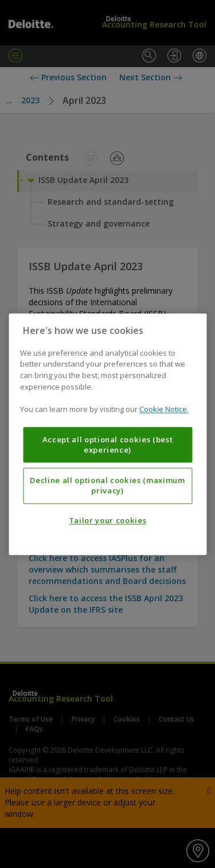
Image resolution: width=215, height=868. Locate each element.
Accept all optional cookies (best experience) (108, 445)
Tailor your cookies (107, 520)
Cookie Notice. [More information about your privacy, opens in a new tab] (164, 409)
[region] (107, 434)
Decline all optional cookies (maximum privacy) (107, 485)
